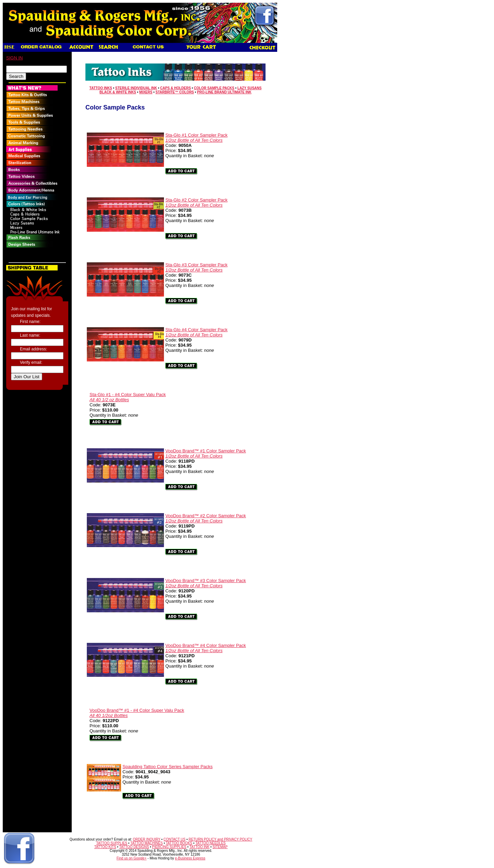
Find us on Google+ (132, 858)
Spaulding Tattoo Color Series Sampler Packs (168, 767)
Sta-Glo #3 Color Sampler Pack (196, 267)
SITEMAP (220, 847)
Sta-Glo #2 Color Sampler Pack (196, 202)
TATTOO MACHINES (146, 843)
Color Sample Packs (214, 88)
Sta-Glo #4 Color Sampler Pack (196, 332)
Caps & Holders (175, 88)
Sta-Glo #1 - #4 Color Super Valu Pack (128, 397)
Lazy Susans (249, 88)
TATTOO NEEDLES (210, 843)
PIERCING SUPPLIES (169, 847)
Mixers (146, 92)
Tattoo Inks (101, 88)
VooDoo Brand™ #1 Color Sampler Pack (206, 453)
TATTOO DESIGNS (134, 847)
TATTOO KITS (105, 847)
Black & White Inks (118, 92)
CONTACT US (175, 839)
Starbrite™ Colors (175, 92)
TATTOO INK (199, 847)
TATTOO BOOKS (179, 843)
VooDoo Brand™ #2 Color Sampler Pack (206, 518)
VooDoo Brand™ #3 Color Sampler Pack (206, 583)
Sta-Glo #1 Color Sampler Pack (196, 138)
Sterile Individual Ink (136, 88)
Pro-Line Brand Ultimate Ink (224, 92)
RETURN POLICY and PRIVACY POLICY (221, 839)
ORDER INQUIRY (146, 839)
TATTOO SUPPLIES (112, 843)
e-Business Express (190, 858)
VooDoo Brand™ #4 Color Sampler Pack (206, 648)
